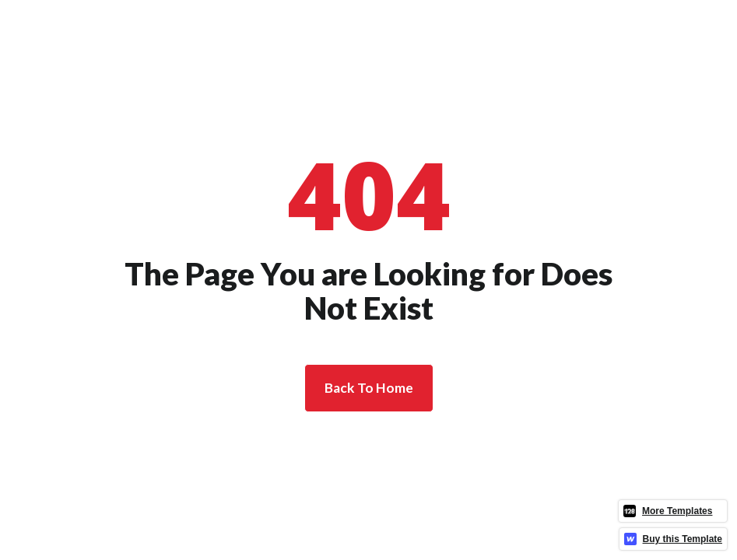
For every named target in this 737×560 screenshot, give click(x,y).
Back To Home (369, 388)
